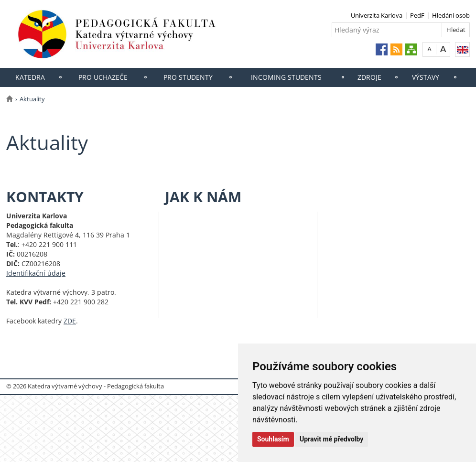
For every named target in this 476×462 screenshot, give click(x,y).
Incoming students (286, 77)
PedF (417, 15)
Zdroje (369, 77)
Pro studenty (188, 77)
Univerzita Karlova (377, 15)
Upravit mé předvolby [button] (331, 439)
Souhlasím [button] (273, 439)
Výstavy (426, 77)
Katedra (30, 77)
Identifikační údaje (36, 273)
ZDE (70, 321)
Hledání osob (451, 15)
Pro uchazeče (103, 77)
